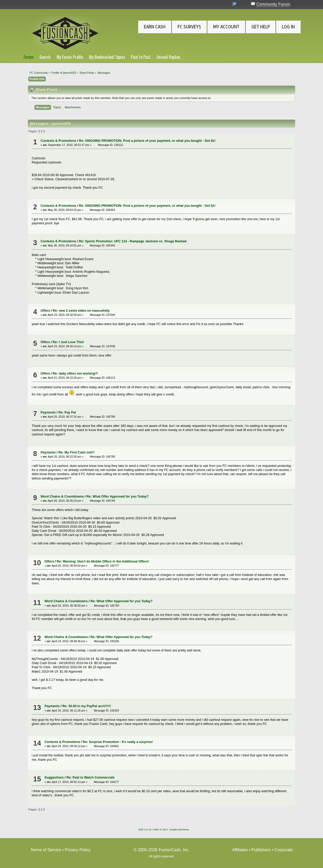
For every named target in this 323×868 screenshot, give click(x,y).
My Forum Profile (70, 57)
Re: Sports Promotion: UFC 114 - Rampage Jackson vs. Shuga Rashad (133, 241)
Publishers (261, 850)
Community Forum (273, 4)
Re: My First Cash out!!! (77, 452)
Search (45, 57)
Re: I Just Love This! (68, 342)
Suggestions (54, 778)
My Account (226, 27)
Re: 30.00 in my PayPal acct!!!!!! (87, 706)
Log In (288, 27)
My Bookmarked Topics (107, 57)
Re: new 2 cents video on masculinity (81, 311)
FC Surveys (189, 27)
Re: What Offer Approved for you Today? (117, 497)
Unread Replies (168, 57)
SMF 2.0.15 (145, 829)
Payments (48, 412)
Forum (29, 57)
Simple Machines (179, 829)
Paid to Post (141, 57)
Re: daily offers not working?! (75, 374)
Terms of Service (46, 850)
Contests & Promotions (59, 141)
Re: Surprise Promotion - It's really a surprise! (118, 742)
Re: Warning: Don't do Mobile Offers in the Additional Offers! (103, 561)
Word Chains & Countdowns (62, 497)
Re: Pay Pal (67, 412)
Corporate (283, 850)
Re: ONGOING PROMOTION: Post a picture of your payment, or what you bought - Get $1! (147, 141)
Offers (45, 311)
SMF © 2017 (161, 829)
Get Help (261, 27)
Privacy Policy (78, 850)
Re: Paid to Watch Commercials (90, 778)
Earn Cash (155, 27)
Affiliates (240, 850)
